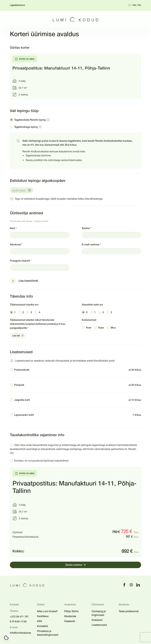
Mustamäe (70, 616)
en (135, 5)
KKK (40, 621)
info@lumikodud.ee (20, 633)
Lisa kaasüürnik (28, 281)
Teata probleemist (129, 611)
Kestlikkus (43, 616)
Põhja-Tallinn (71, 611)
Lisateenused (99, 625)
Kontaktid (42, 626)
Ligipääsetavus (17, 5)
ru (140, 5)
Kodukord (97, 620)
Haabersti (70, 621)
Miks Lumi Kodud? (47, 611)
